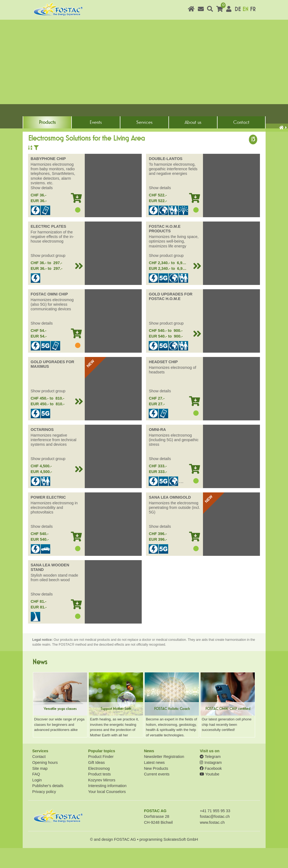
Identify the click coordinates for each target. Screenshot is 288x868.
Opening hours (45, 782)
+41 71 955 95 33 (215, 831)
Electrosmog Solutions (94, 147)
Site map (40, 788)
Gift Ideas (96, 782)
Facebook (211, 788)
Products (47, 137)
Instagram (211, 782)
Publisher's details (48, 806)
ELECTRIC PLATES (49, 246)
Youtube (209, 794)
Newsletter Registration (164, 777)
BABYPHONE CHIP (48, 179)
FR (253, 9)
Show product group (48, 275)
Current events (157, 794)
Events (96, 137)
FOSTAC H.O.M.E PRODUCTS (165, 249)
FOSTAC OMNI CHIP (49, 314)
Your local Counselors (107, 812)
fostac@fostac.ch (215, 837)
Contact (241, 137)
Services (144, 137)
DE (238, 9)
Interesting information (107, 806)
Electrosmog (99, 788)
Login (37, 800)
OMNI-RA (157, 450)
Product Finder (101, 777)
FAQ (36, 794)
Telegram (210, 777)
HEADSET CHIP (163, 382)
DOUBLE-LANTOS (165, 179)
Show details (42, 208)
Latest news (154, 782)
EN (245, 9)
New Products (156, 788)
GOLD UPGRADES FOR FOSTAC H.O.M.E (171, 316)
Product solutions (54, 147)
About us (193, 137)
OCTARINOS (42, 450)
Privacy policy (44, 812)
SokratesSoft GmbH (181, 859)
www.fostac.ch (212, 842)
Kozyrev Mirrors (102, 800)
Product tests (99, 794)
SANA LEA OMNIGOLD (170, 517)
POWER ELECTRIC (48, 517)
